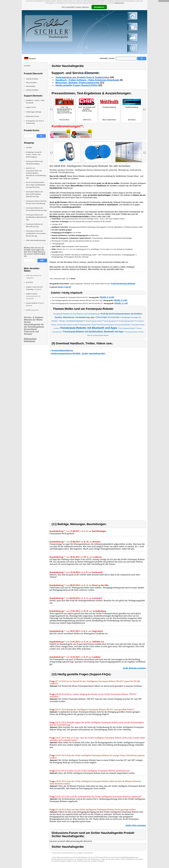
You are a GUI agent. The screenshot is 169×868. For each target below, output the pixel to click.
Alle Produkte (31, 86)
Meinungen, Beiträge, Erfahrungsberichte (77, 83)
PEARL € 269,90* (64, 287)
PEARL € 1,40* (121, 303)
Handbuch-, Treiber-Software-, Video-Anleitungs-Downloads (87, 80)
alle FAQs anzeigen (137, 825)
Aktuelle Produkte (32, 79)
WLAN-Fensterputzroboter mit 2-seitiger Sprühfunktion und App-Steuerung (36, 185)
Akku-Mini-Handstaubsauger (36, 240)
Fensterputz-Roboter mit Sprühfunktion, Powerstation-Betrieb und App (36, 233)
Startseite (104, 58)
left (52, 152)
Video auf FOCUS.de (64, 113)
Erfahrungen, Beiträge (34, 112)
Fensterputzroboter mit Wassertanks (33, 296)
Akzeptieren (99, 7)
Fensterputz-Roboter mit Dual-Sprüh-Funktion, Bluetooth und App (34, 194)
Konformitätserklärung (62, 350)
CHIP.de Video (87, 111)
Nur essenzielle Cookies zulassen (75, 7)
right (145, 152)
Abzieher (29, 148)
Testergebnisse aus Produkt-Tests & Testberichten (82, 77)
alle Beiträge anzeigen (135, 668)
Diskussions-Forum (32, 116)
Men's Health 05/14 (109, 120)
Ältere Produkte (31, 83)
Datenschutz (119, 3)
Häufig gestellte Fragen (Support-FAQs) (77, 85)
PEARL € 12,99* (107, 297)
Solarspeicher (32, 310)
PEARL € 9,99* (121, 300)
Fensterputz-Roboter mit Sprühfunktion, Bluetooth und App (36, 217)
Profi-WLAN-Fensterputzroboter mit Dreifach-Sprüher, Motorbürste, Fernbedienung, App (36, 173)
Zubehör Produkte (32, 90)
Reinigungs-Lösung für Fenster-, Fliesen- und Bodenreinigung (34, 154)
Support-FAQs (31, 107)
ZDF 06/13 (132, 120)
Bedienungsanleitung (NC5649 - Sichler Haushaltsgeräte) (78, 353)
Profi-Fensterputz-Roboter (123, 283)
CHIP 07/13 (87, 120)
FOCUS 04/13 (64, 120)
